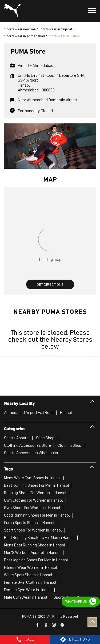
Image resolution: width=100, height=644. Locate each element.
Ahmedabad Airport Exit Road (29, 413)
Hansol (66, 413)
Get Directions (50, 284)
